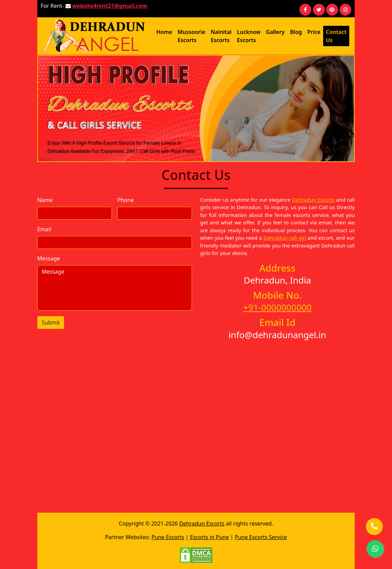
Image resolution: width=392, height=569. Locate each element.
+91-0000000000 (277, 307)
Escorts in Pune (209, 537)
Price (314, 32)
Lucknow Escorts (249, 36)
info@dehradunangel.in (277, 335)
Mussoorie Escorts (191, 36)
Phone (125, 200)
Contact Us (336, 36)
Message (49, 258)
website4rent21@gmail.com (110, 6)
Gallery (275, 32)
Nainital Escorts (221, 36)
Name (45, 200)
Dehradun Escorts (313, 200)
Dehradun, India (278, 280)
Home (164, 32)
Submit (51, 323)
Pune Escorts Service (261, 537)
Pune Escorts (168, 537)
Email (44, 229)
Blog (296, 32)
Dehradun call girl (285, 238)
